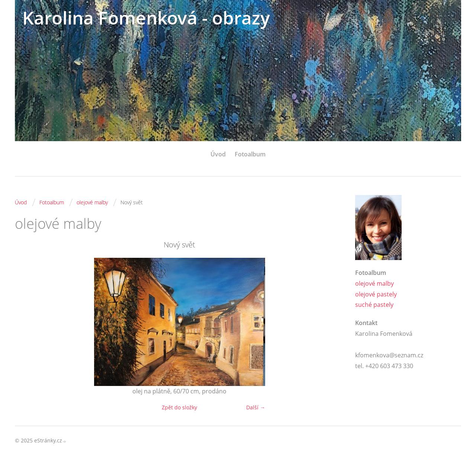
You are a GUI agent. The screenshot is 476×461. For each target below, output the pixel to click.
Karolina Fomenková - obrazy (146, 18)
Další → (256, 407)
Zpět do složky (179, 407)
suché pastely (374, 305)
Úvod (218, 154)
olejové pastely (376, 294)
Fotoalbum (250, 154)
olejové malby (92, 202)
